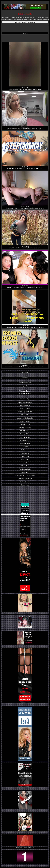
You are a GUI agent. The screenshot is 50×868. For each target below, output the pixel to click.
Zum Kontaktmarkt (25, 383)
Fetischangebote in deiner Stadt (25, 475)
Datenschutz (25, 485)
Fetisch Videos (25, 459)
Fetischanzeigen (25, 399)
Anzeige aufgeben (25, 386)
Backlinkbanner (25, 482)
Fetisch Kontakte (25, 421)
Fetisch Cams (25, 466)
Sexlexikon (25, 472)
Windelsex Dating (25, 405)
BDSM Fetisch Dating (25, 402)
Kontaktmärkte (25, 440)
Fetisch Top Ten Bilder (25, 412)
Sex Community (25, 437)
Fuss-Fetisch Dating (25, 469)
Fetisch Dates (25, 415)
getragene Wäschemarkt (25, 418)
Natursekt (25, 447)
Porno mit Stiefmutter (25, 479)
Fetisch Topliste (25, 408)
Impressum (25, 372)
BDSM (25, 463)
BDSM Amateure (25, 431)
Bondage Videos (25, 424)
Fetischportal (25, 453)
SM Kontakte (25, 450)
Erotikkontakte (25, 444)
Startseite (25, 378)
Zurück (25, 33)
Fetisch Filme (25, 456)
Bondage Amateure (25, 428)
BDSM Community (25, 393)
